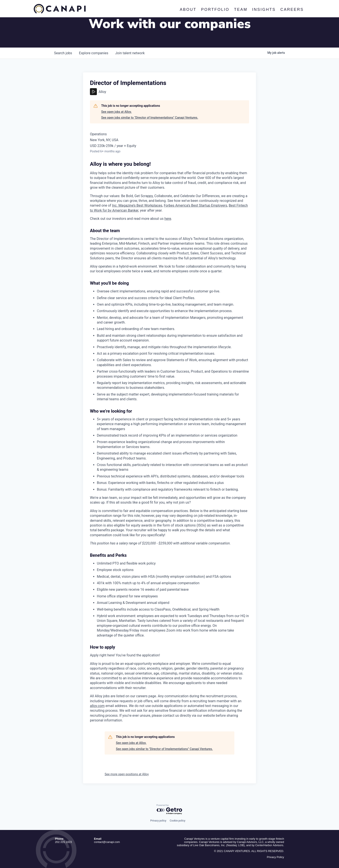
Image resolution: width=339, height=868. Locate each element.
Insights (264, 10)
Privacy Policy (275, 857)
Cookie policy (177, 821)
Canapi (60, 9)
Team (241, 10)
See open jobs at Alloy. (116, 112)
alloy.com (97, 706)
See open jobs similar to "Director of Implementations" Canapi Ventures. (150, 118)
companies (94, 53)
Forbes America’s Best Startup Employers (196, 205)
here (168, 219)
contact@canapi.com (107, 842)
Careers (292, 10)
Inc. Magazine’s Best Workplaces (137, 205)
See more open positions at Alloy (127, 774)
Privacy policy (158, 821)
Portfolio (215, 10)
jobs (63, 53)
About (188, 10)
